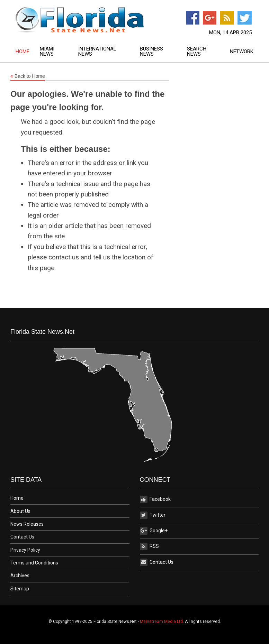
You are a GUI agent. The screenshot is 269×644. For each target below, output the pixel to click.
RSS (149, 546)
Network (242, 52)
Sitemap (20, 589)
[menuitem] (28, 52)
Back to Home (28, 76)
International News (97, 52)
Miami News (47, 52)
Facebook (155, 499)
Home (23, 52)
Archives (20, 576)
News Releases (27, 524)
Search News (197, 52)
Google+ (154, 531)
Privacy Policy (25, 550)
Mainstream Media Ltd (161, 622)
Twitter (153, 515)
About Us (20, 511)
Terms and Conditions (34, 563)
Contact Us (22, 537)
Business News (151, 52)
